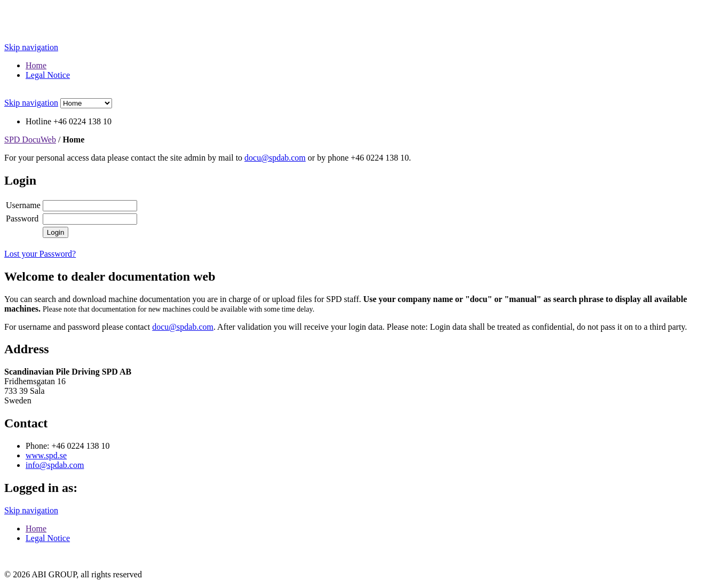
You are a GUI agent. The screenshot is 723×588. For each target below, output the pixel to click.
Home (36, 65)
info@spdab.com (55, 465)
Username (23, 205)
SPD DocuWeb (30, 140)
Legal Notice (48, 75)
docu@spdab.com (275, 158)
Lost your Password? (40, 254)
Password (22, 218)
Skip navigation (31, 47)
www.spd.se (46, 455)
